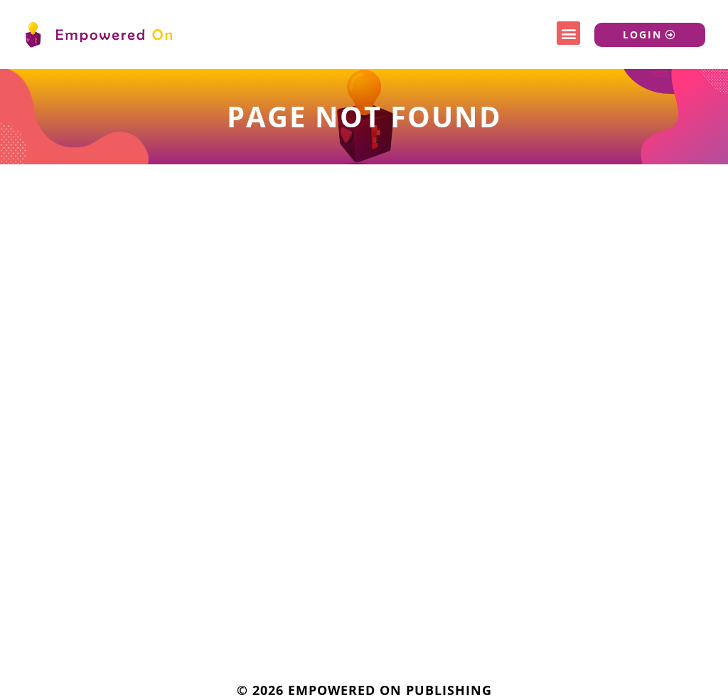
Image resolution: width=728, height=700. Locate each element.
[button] (568, 33)
